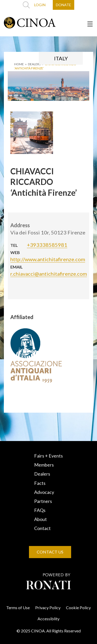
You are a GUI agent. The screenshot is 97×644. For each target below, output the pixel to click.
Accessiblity (48, 619)
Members (44, 465)
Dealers (42, 474)
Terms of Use (18, 608)
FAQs (40, 510)
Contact (42, 528)
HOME (19, 64)
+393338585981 (47, 245)
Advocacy (44, 492)
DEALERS (34, 64)
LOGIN (40, 5)
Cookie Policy (78, 608)
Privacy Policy (48, 608)
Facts (40, 483)
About (40, 519)
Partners (43, 501)
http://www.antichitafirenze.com (48, 259)
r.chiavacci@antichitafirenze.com (49, 274)
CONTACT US (50, 552)
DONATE (64, 5)
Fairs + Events (48, 456)
